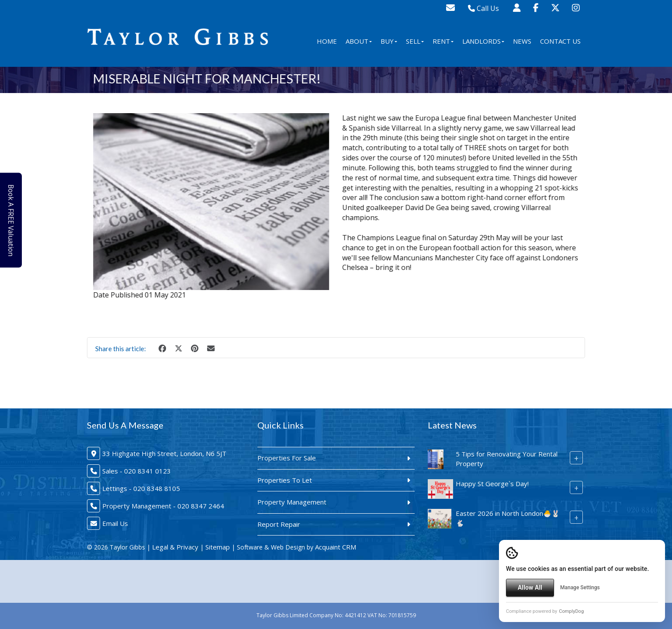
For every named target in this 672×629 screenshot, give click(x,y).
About (359, 41)
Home (327, 41)
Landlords (483, 41)
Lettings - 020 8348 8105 (141, 488)
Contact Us (560, 41)
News (522, 41)
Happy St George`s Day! (492, 484)
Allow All (530, 588)
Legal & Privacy (175, 547)
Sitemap (218, 547)
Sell (415, 41)
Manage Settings (580, 588)
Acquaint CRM (336, 547)
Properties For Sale (287, 458)
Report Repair (279, 524)
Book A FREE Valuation (14, 220)
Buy (389, 41)
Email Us (115, 523)
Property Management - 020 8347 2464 (163, 506)
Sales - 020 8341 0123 (137, 471)
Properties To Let (285, 480)
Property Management (292, 502)
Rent (443, 41)
